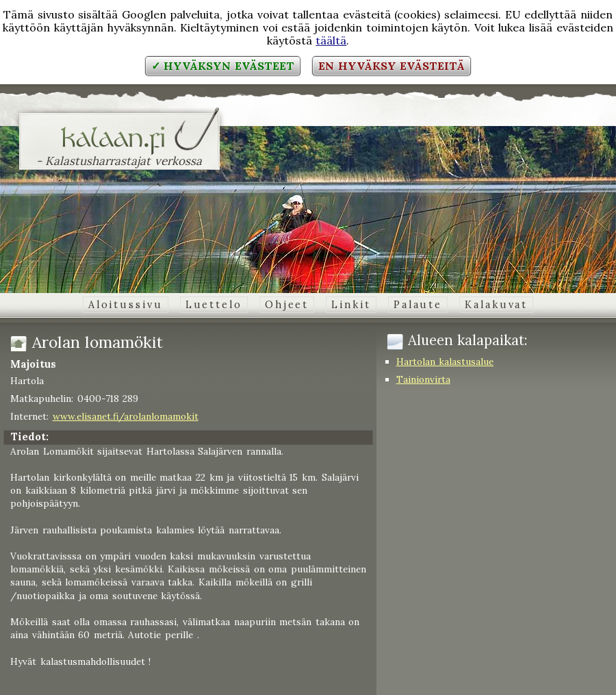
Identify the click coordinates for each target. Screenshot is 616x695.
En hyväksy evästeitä (392, 66)
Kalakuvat (496, 305)
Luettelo (214, 305)
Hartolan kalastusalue (445, 362)
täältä (331, 40)
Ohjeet (287, 305)
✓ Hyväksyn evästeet (223, 66)
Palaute (418, 305)
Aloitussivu (126, 305)
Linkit (351, 305)
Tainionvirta (423, 379)
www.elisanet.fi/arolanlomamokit (126, 416)
